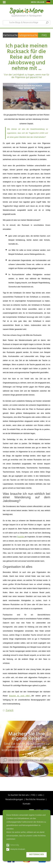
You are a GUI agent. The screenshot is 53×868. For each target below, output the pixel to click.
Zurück (10, 710)
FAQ (44, 35)
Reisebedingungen (14, 800)
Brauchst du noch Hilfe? (20, 696)
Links (40, 795)
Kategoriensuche (28, 35)
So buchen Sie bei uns (18, 795)
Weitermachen (36, 855)
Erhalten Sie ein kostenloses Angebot (29, 760)
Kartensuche (10, 35)
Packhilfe (21, 537)
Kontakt (26, 804)
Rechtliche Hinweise (35, 800)
